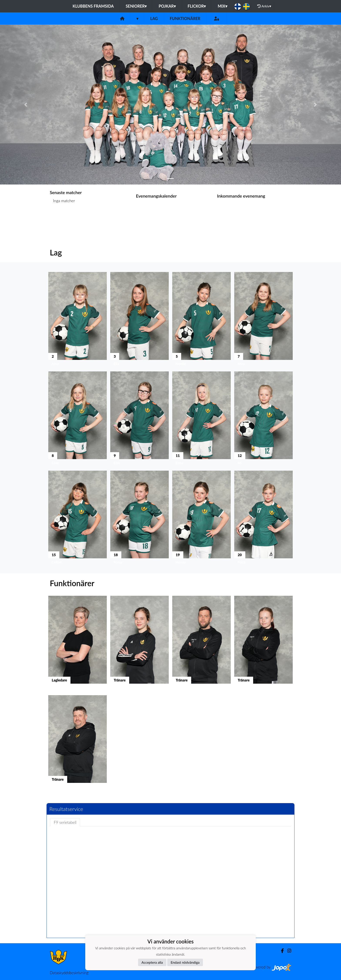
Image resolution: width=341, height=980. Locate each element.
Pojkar (167, 6)
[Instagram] (288, 951)
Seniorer (136, 6)
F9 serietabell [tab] (65, 822)
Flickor (197, 6)
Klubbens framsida (93, 6)
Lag (154, 18)
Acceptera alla (152, 962)
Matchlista (61, 217)
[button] (26, 105)
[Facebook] (281, 951)
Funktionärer (185, 18)
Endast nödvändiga (185, 962)
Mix (222, 6)
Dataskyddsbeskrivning (69, 973)
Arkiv (264, 6)
